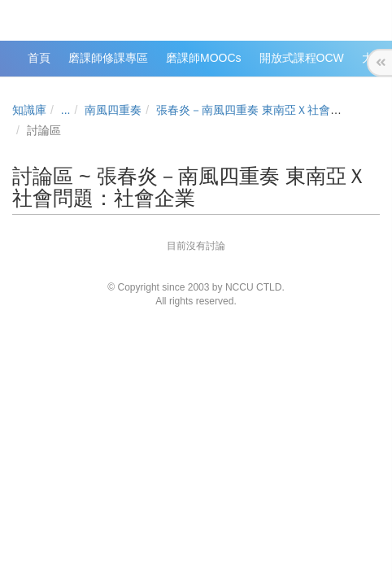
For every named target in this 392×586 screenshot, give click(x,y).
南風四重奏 (113, 110)
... (66, 110)
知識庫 (29, 110)
